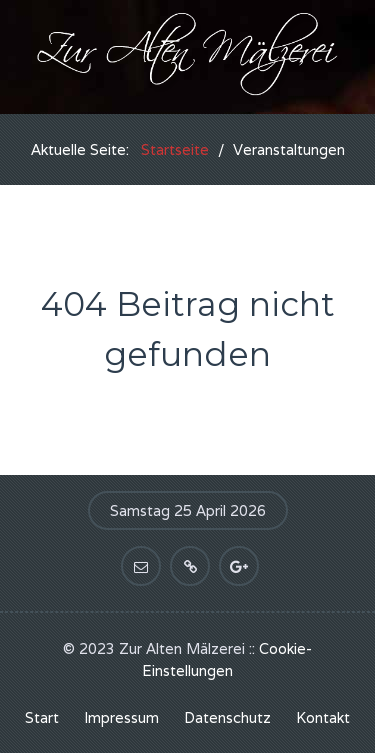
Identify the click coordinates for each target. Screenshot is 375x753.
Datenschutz (227, 717)
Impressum (121, 717)
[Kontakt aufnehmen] (141, 566)
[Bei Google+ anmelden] (239, 566)
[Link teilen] (190, 566)
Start (42, 717)
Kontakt (323, 717)
